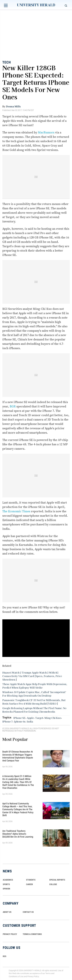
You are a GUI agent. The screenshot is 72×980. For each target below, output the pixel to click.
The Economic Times (16, 511)
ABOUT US (7, 912)
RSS (5, 956)
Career (29, 884)
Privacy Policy (33, 977)
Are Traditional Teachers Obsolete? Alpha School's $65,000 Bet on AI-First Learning (18, 834)
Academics (8, 880)
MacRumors (46, 132)
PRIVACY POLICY (10, 934)
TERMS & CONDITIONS (32, 934)
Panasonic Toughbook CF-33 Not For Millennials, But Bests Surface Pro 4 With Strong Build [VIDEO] (34, 702)
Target (39, 718)
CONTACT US (28, 912)
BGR (13, 406)
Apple (30, 718)
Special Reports (57, 880)
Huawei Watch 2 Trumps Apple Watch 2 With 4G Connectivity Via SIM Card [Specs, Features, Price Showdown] (32, 676)
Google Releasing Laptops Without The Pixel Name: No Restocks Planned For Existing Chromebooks (34, 710)
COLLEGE (53, 884)
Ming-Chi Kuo (53, 718)
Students (31, 880)
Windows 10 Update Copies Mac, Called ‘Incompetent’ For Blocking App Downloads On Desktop (34, 694)
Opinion (6, 889)
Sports (6, 884)
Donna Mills (13, 106)
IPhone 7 (7, 721)
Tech (7, 62)
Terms (48, 974)
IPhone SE (19, 718)
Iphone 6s (20, 721)
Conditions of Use (16, 977)
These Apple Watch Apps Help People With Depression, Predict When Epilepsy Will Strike (35, 686)
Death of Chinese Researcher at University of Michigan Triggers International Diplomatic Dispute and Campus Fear (18, 756)
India (30, 721)
